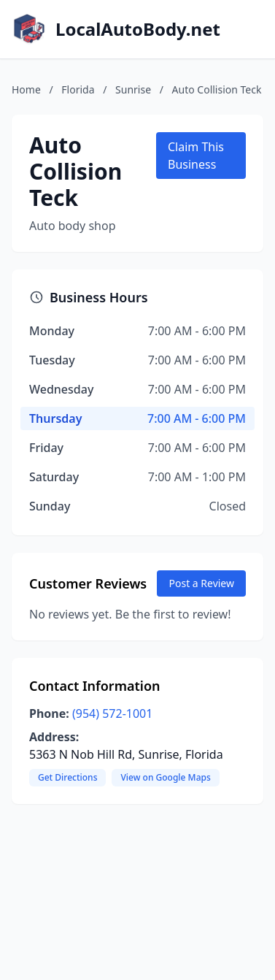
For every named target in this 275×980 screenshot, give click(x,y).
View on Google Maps (165, 777)
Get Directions (67, 777)
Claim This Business (196, 156)
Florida (78, 89)
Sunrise (133, 89)
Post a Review (201, 583)
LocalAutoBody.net (138, 29)
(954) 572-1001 (112, 713)
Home (26, 89)
